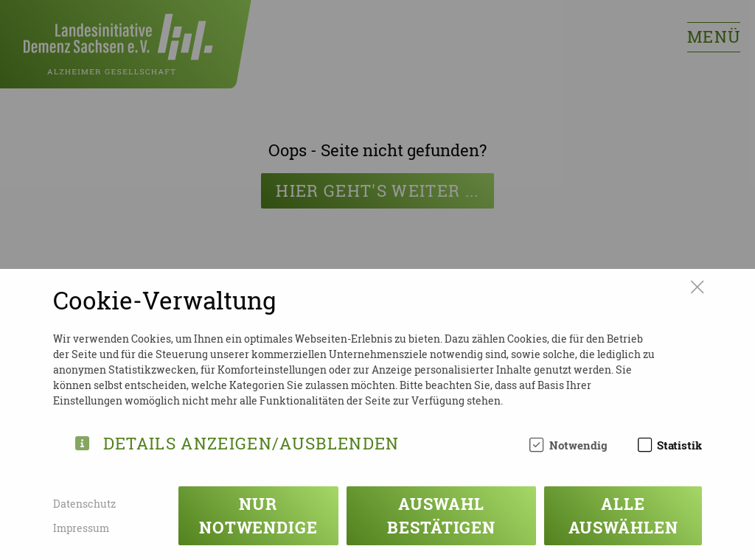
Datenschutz (84, 504)
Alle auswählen (623, 515)
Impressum (81, 528)
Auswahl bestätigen (441, 515)
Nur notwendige (258, 515)
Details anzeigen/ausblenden (251, 441)
